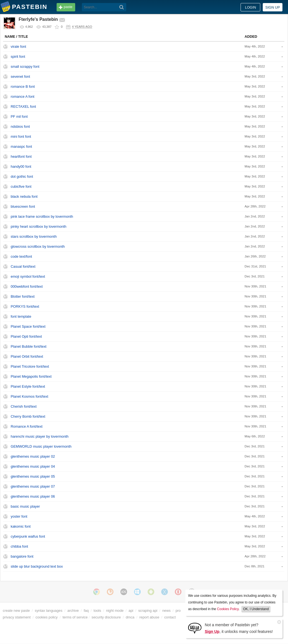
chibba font (20, 546)
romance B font (23, 87)
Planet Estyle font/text (28, 386)
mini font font (21, 136)
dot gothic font (22, 176)
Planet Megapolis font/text (31, 376)
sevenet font (21, 77)
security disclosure (106, 617)
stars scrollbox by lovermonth (34, 236)
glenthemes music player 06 (33, 496)
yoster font (19, 516)
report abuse (149, 617)
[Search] (122, 7)
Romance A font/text (27, 426)
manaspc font (22, 146)
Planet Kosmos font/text (30, 396)
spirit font (18, 57)
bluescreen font (23, 206)
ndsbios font (20, 126)
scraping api (148, 611)
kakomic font (21, 526)
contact (170, 617)
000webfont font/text (27, 286)
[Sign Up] (195, 628)
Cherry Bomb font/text (28, 416)
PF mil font (19, 116)
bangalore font (22, 556)
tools (97, 611)
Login (251, 7)
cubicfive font (21, 186)
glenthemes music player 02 (33, 456)
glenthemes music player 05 (33, 476)
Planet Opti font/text (26, 336)
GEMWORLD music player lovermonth (41, 446)
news (166, 611)
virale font (18, 47)
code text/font (22, 256)
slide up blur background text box (37, 566)
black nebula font (24, 196)
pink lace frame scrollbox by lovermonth (42, 216)
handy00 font (21, 166)
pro (178, 611)
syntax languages (49, 611)
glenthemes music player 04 (33, 466)
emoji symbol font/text (28, 276)
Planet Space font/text (28, 326)
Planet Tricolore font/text (30, 366)
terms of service (75, 617)
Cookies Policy (228, 609)
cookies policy (47, 617)
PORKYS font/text (25, 306)
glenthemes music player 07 (33, 486)
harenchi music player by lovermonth (40, 436)
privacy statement (17, 617)
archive (73, 611)
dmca (130, 617)
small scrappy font (25, 67)
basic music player (25, 506)
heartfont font (21, 156)
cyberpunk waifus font (28, 536)
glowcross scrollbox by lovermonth (38, 246)
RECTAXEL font (23, 107)
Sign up (273, 7)
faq (86, 611)
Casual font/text (23, 266)
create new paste (16, 611)
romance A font (23, 97)
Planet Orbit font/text (27, 356)
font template (21, 316)
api (131, 611)
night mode (115, 611)
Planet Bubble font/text (29, 346)
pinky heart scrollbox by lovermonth (39, 226)
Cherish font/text (24, 406)
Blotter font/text (23, 296)
